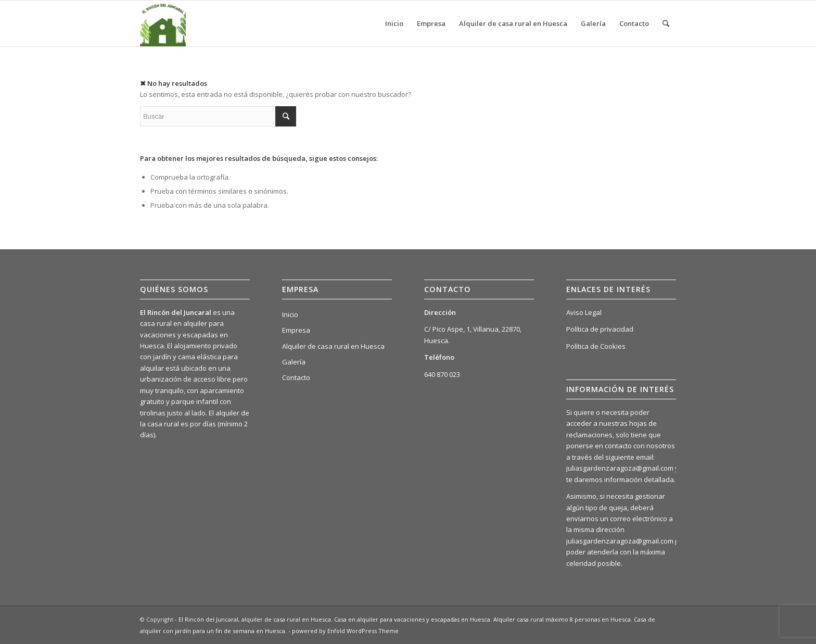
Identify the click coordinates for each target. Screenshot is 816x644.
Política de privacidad (600, 329)
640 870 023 (442, 374)
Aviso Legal (584, 312)
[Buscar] (666, 23)
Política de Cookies (596, 346)
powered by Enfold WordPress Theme (345, 631)
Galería (294, 362)
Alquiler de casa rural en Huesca (333, 346)
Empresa (296, 330)
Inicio (290, 314)
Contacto (296, 377)
